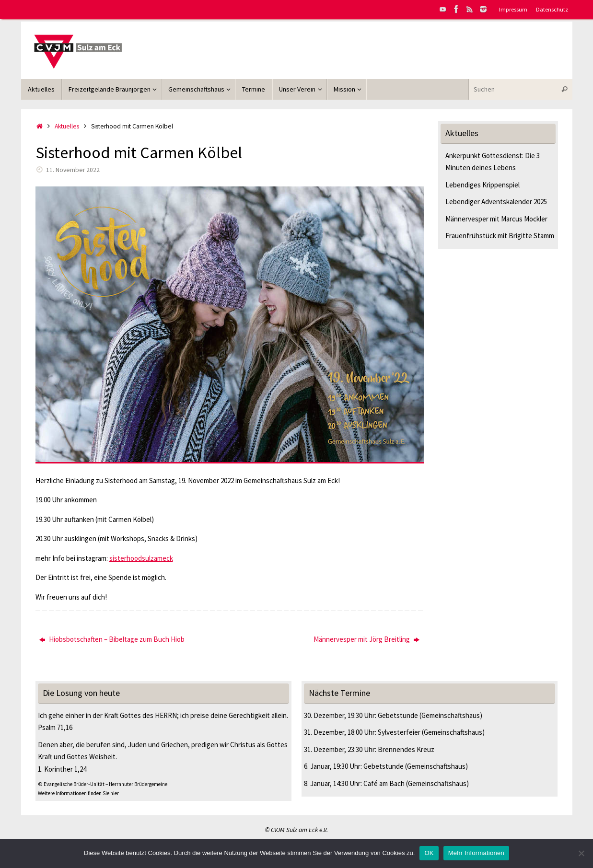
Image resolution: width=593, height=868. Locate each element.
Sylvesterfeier (399, 732)
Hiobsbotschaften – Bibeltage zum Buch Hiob (112, 639)
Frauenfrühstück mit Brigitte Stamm (500, 236)
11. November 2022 (73, 170)
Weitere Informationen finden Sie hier (78, 793)
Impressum (513, 9)
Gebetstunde (398, 715)
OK (429, 853)
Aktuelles (67, 126)
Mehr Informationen (476, 853)
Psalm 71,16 (55, 727)
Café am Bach (384, 783)
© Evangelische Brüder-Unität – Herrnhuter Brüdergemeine (103, 784)
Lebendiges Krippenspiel (483, 185)
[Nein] (581, 853)
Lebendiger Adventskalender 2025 (496, 202)
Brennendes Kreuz (406, 749)
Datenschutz (552, 9)
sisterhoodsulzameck (141, 558)
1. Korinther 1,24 (62, 769)
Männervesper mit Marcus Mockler (496, 219)
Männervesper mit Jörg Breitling (366, 639)
